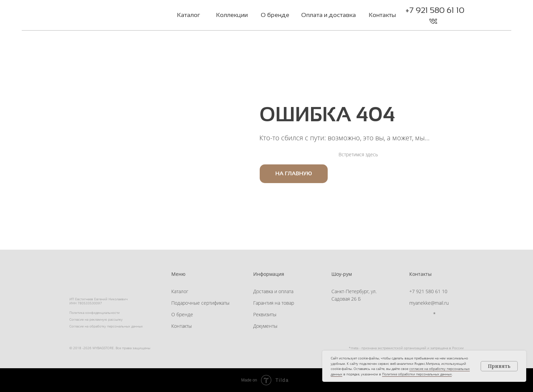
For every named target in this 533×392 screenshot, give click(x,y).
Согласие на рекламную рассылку (96, 319)
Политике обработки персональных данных (417, 374)
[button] (447, 21)
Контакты (182, 326)
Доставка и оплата (273, 291)
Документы (265, 326)
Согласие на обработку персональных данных (106, 326)
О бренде (182, 314)
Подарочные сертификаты (200, 303)
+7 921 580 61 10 (435, 10)
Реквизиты (265, 314)
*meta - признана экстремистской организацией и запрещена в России (406, 348)
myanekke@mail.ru (429, 303)
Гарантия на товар (274, 303)
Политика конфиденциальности (94, 313)
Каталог (180, 291)
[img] (111, 16)
